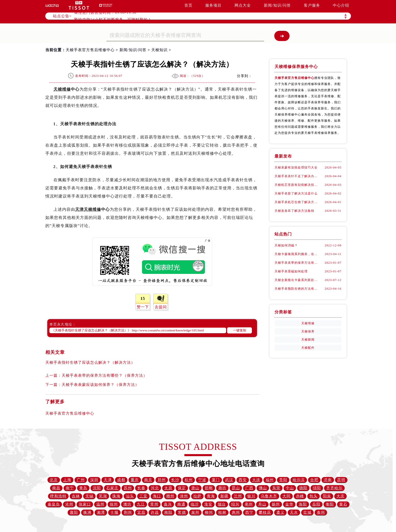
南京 (148, 480)
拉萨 (197, 496)
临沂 (195, 504)
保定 (182, 488)
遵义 (280, 512)
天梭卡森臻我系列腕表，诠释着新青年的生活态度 (297, 254)
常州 (154, 504)
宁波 (202, 480)
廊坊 (222, 488)
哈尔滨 (299, 480)
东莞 (276, 488)
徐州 (114, 504)
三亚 (143, 496)
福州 (270, 480)
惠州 (236, 512)
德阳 (303, 488)
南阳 (168, 512)
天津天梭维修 (88, 209)
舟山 (262, 504)
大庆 (340, 496)
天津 (108, 480)
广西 (249, 488)
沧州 (69, 504)
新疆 (224, 496)
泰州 (321, 512)
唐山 (195, 488)
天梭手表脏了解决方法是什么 (296, 193)
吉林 (76, 496)
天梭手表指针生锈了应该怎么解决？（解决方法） (90, 362)
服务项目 (213, 5)
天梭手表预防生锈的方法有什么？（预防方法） (297, 289)
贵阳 (283, 480)
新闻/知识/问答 (277, 5)
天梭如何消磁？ (286, 245)
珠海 (116, 496)
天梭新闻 (308, 340)
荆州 (128, 512)
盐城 (307, 512)
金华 (289, 504)
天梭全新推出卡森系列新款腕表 (297, 280)
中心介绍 (341, 5)
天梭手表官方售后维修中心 (90, 50)
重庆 (135, 480)
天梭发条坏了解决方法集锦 (294, 211)
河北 (155, 488)
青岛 (83, 488)
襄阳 (74, 512)
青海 (211, 496)
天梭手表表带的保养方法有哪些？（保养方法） (104, 375)
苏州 (128, 488)
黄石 (343, 504)
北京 (54, 480)
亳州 (249, 504)
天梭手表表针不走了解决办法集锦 (297, 176)
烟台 (222, 504)
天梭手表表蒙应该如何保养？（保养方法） (100, 385)
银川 (251, 496)
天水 (294, 512)
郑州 (162, 480)
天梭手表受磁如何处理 (291, 271)
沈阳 (97, 488)
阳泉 (327, 496)
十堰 (114, 512)
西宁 (249, 512)
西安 (243, 480)
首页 (188, 5)
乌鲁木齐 (269, 496)
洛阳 (303, 504)
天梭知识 (159, 50)
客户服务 (312, 5)
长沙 (175, 480)
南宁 (70, 488)
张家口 (85, 504)
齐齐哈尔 (334, 488)
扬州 (276, 504)
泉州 (195, 512)
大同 (286, 496)
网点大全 (243, 5)
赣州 (170, 496)
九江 (141, 504)
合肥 (314, 480)
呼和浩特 (58, 496)
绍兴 (235, 504)
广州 (81, 480)
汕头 (130, 496)
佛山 (263, 488)
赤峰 (300, 496)
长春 (141, 488)
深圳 (94, 480)
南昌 (56, 488)
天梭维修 (62, 89)
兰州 (238, 496)
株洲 (87, 512)
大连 (256, 480)
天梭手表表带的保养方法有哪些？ (297, 263)
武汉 (229, 480)
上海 (67, 480)
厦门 (216, 480)
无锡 (89, 496)
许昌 (155, 512)
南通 (181, 504)
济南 (328, 480)
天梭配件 (308, 348)
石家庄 (112, 488)
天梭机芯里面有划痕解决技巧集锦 (297, 185)
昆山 (236, 488)
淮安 (208, 504)
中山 (290, 488)
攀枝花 (265, 512)
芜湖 (103, 496)
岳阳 (316, 504)
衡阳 (330, 504)
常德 (182, 512)
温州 (100, 504)
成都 (121, 480)
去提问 (161, 307)
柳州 (209, 512)
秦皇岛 (54, 504)
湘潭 (101, 512)
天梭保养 (308, 331)
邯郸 (209, 488)
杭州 (189, 480)
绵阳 (317, 488)
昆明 (341, 480)
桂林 (222, 512)
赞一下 (143, 307)
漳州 (184, 496)
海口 (157, 496)
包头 (313, 496)
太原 (168, 488)
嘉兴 (168, 504)
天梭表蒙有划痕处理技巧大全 (296, 167)
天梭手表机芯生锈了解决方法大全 (297, 202)
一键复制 (240, 330)
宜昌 (141, 512)
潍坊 (127, 504)
